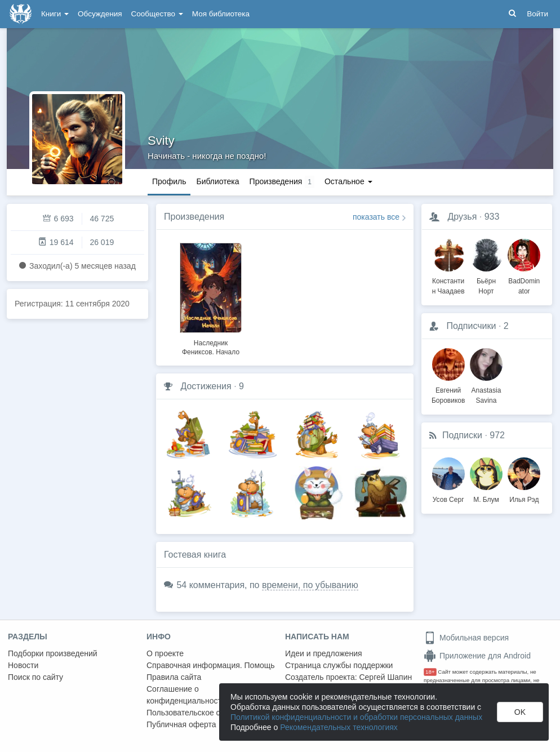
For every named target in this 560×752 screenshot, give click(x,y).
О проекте (165, 653)
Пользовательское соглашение (203, 713)
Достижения (206, 386)
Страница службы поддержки (339, 665)
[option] (211, 297)
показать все (376, 217)
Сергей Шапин (385, 677)
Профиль (169, 181)
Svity (161, 141)
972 (497, 435)
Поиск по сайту (35, 677)
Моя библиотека (221, 14)
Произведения (194, 217)
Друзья (462, 217)
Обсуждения (100, 14)
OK (520, 712)
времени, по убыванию (310, 585)
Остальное (348, 181)
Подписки (462, 435)
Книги (55, 14)
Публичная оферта (181, 724)
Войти (537, 14)
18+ (430, 672)
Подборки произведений (53, 653)
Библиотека (217, 181)
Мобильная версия (466, 638)
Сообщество (157, 14)
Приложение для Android (477, 656)
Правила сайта (174, 677)
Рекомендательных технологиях (339, 727)
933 (492, 217)
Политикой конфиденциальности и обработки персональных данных (356, 717)
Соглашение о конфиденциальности (186, 695)
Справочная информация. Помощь (211, 665)
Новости (23, 665)
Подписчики (471, 326)
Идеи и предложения (324, 653)
